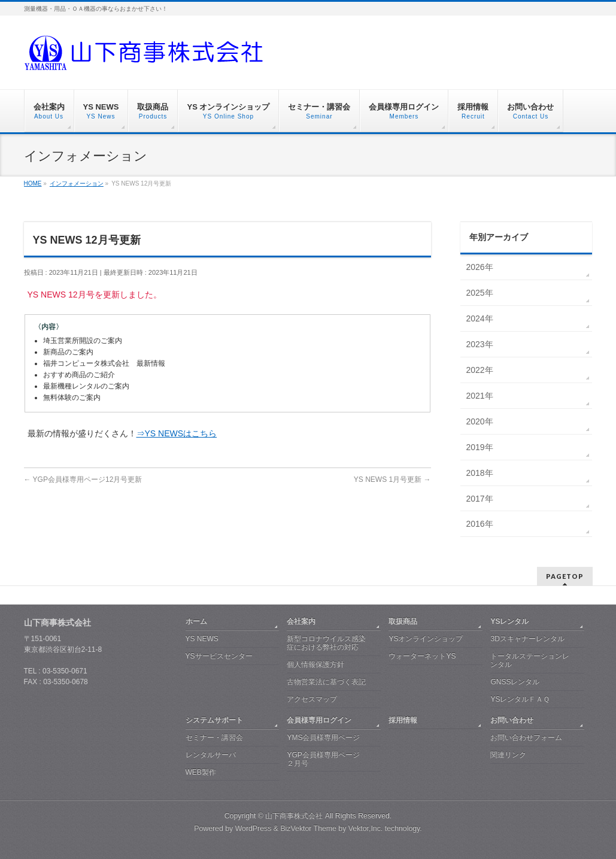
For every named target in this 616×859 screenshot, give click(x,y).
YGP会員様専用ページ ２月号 (323, 759)
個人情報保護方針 (315, 664)
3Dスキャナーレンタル (527, 639)
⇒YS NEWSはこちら (177, 433)
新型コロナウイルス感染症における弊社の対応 (326, 643)
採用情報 (403, 720)
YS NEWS (202, 639)
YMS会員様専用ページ (323, 737)
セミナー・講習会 (214, 737)
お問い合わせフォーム (526, 737)
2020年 (480, 421)
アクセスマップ (312, 699)
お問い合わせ (512, 720)
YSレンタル (509, 621)
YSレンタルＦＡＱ (520, 699)
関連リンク (508, 755)
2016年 (480, 524)
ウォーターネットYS (422, 656)
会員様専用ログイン (319, 720)
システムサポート (214, 720)
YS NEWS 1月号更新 (392, 479)
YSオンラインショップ (426, 639)
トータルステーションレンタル (530, 660)
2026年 (480, 267)
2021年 (480, 396)
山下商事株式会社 (294, 816)
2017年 (480, 499)
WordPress (254, 828)
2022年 (480, 370)
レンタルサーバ (211, 755)
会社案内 (301, 621)
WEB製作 (201, 772)
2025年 (480, 293)
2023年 (480, 344)
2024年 (480, 318)
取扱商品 (403, 621)
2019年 (480, 447)
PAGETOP (565, 576)
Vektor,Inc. (366, 828)
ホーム (196, 621)
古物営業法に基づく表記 (326, 682)
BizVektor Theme (308, 828)
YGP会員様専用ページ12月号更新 (83, 479)
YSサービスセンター (219, 656)
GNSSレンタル (515, 682)
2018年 (480, 473)
